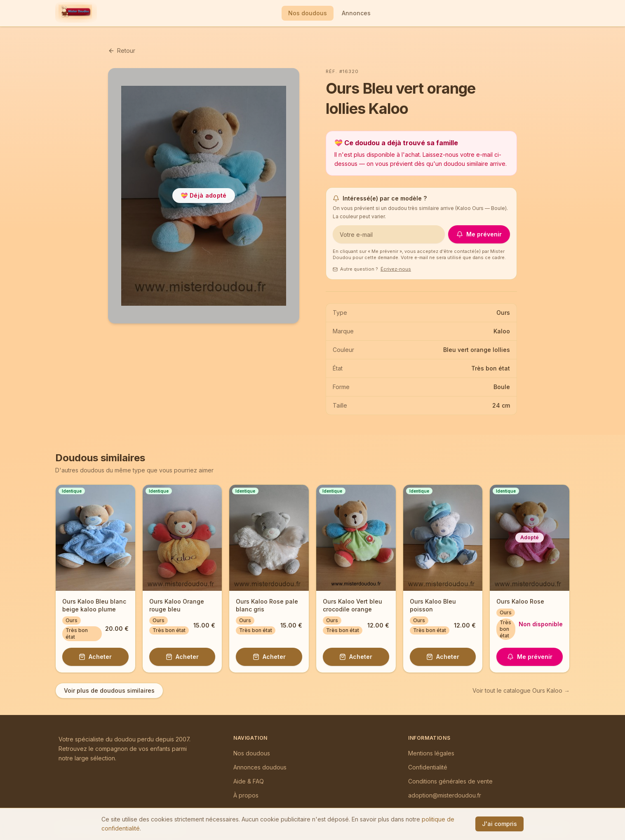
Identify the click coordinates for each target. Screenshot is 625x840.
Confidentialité (428, 767)
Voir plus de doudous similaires (109, 690)
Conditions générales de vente (450, 781)
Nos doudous (308, 13)
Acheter (95, 657)
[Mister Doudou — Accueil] (75, 13)
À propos (246, 795)
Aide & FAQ (249, 781)
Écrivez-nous (396, 269)
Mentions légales (431, 753)
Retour (122, 51)
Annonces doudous (260, 767)
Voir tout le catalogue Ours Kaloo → (521, 690)
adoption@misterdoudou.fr (445, 795)
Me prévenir (479, 234)
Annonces (356, 13)
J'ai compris (499, 824)
